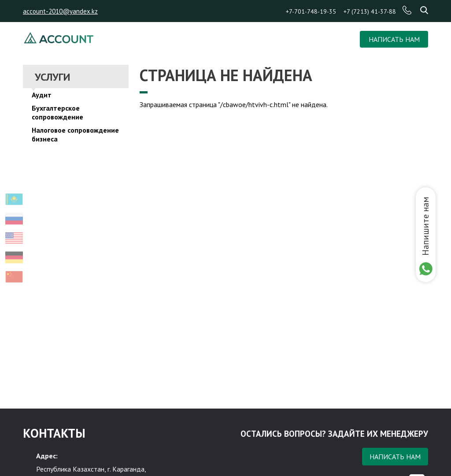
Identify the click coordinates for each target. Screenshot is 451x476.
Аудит (42, 95)
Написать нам (395, 457)
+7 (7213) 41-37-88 (370, 11)
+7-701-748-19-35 (311, 11)
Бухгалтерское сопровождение (57, 112)
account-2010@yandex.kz (60, 11)
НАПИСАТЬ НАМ (394, 39)
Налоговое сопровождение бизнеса (75, 134)
